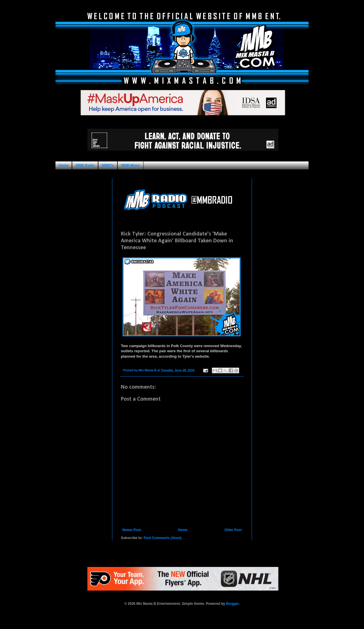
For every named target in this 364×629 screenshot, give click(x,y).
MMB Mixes (130, 165)
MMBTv (108, 165)
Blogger (232, 604)
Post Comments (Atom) (163, 538)
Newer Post (132, 530)
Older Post (233, 530)
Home (64, 165)
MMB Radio (85, 165)
